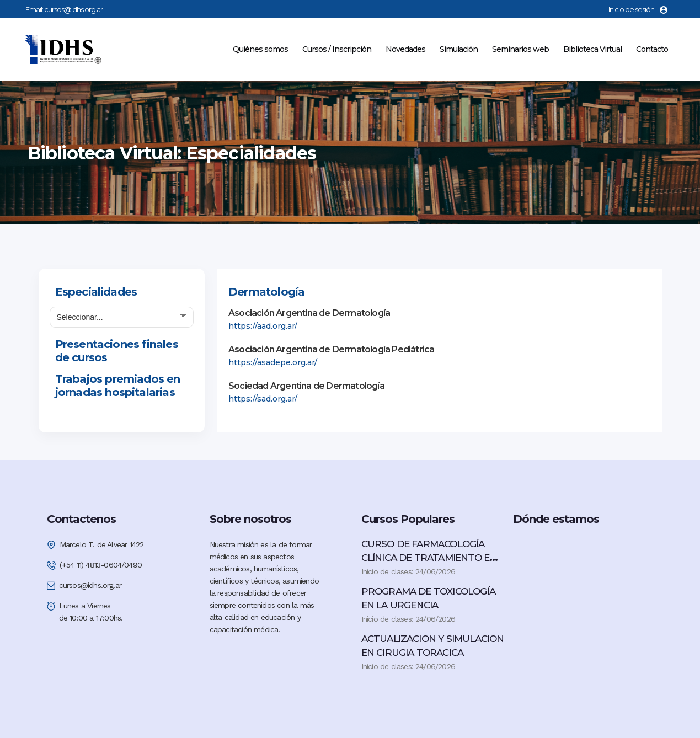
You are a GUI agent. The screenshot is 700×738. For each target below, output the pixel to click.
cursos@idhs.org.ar (73, 9)
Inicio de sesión (638, 9)
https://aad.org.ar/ (263, 326)
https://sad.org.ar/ (263, 399)
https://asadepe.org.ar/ (273, 362)
